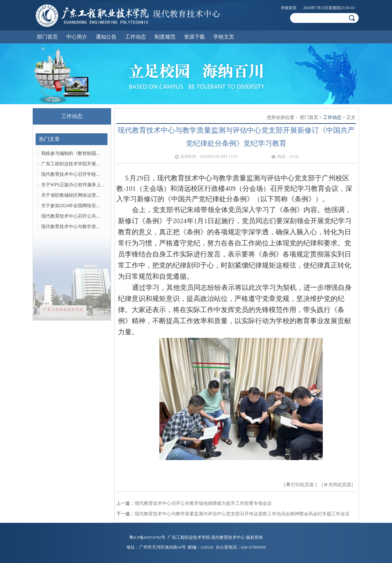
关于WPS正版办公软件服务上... (73, 185)
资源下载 (194, 37)
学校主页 (224, 37)
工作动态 (136, 37)
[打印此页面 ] (300, 485)
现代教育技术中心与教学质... (70, 227)
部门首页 (47, 37)
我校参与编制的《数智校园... (70, 153)
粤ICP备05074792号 (147, 537)
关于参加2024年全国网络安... (70, 206)
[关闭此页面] (337, 485)
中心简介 (77, 37)
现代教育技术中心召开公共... (70, 216)
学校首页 (289, 8)
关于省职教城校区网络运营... (70, 195)
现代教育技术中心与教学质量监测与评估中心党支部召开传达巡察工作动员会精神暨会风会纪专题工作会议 (242, 514)
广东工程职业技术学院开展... (70, 164)
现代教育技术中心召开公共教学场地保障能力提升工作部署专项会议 (203, 503)
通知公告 (106, 37)
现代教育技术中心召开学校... (70, 174)
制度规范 (165, 37)
